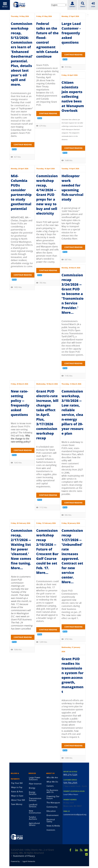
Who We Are (52, 777)
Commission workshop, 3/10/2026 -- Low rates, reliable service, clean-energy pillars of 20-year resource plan (73, 412)
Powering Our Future (53, 797)
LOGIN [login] (93, 5)
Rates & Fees (17, 791)
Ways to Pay (17, 787)
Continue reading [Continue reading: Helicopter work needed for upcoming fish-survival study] (73, 247)
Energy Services (33, 793)
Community (52, 807)
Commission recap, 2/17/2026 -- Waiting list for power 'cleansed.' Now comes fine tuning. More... (22, 549)
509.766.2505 (70, 783)
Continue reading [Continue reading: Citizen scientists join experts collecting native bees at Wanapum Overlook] (73, 148)
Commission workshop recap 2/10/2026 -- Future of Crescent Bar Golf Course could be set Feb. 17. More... (47, 551)
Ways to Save (17, 796)
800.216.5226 (70, 775)
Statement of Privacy (24, 856)
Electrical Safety (51, 820)
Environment (53, 815)
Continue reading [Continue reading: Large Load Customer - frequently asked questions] (73, 55)
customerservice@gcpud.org (75, 814)
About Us (50, 773)
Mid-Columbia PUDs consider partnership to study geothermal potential (21, 192)
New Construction (35, 812)
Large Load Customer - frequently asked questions (71, 33)
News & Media (53, 826)
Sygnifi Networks (29, 861)
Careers (50, 786)
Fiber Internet (35, 784)
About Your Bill (18, 800)
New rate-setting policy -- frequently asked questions (20, 403)
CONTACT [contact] (72, 5)
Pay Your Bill (17, 783)
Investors (51, 830)
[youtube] (86, 850)
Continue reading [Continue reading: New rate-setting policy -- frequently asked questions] (23, 450)
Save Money (17, 804)
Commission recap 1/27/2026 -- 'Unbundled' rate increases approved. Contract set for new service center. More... (72, 556)
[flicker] (86, 854)
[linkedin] (77, 850)
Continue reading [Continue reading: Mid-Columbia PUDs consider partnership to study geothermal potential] (23, 275)
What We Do (52, 782)
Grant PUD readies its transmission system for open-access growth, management (73, 675)
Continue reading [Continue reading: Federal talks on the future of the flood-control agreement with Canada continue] (48, 113)
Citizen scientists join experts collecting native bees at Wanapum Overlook (73, 96)
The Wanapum (53, 803)
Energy (32, 788)
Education (51, 811)
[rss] (81, 850)
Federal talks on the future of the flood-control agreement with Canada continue (47, 40)
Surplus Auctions (33, 818)
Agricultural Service (34, 824)
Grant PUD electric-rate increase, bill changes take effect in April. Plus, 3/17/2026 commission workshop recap (47, 415)
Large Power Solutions (35, 778)
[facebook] (70, 850)
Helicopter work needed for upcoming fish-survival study (72, 187)
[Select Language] (59, 5)
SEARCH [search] (83, 5)
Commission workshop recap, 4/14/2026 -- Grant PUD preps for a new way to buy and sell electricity (47, 195)
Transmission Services (35, 799)
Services (32, 773)
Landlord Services (33, 806)
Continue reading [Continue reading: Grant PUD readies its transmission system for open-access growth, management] (73, 746)
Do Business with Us (52, 791)
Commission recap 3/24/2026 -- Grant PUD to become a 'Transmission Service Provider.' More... (73, 294)
